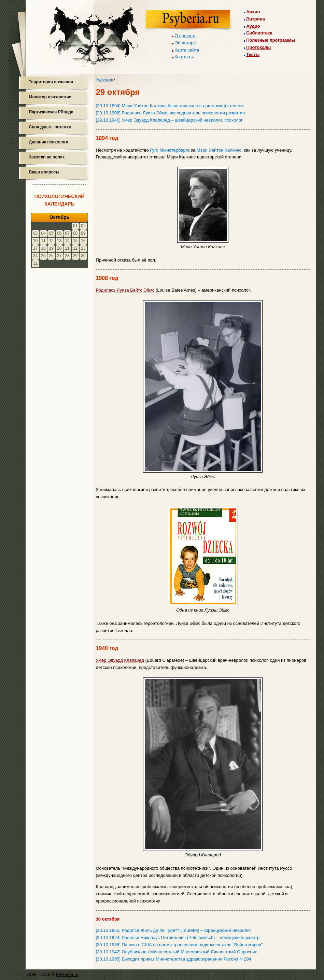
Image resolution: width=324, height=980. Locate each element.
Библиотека (259, 33)
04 (43, 233)
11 (43, 241)
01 (75, 226)
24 (35, 256)
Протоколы (258, 47)
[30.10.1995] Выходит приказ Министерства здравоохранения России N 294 (174, 959)
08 (75, 233)
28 (67, 256)
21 (67, 248)
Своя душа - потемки (50, 127)
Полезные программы (271, 40)
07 (67, 233)
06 (59, 233)
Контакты (184, 57)
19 (51, 248)
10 (35, 241)
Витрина (256, 19)
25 (43, 256)
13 (59, 241)
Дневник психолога (49, 142)
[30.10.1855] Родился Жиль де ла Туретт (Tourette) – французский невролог (174, 930)
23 (83, 248)
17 (35, 248)
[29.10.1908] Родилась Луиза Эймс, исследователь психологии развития (171, 113)
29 (75, 256)
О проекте (185, 36)
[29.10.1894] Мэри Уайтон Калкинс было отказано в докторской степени (170, 106)
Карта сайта (187, 50)
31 (35, 263)
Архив (253, 12)
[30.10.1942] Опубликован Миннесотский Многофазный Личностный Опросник (177, 952)
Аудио (253, 26)
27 (59, 256)
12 (51, 241)
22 (75, 248)
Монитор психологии (50, 97)
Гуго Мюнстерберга (170, 150)
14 (67, 241)
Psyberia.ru (105, 80)
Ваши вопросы (44, 172)
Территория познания (51, 82)
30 (83, 256)
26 (51, 256)
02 (83, 226)
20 (59, 248)
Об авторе (185, 43)
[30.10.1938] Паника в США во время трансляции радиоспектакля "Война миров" (179, 945)
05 (51, 233)
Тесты (253, 54)
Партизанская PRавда (51, 112)
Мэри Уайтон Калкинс (219, 150)
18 (43, 248)
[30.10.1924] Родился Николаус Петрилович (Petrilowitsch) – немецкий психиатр (178, 937)
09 (83, 233)
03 (35, 233)
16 (83, 241)
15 (75, 241)
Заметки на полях (47, 157)
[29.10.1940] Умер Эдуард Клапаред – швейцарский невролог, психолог (169, 120)
